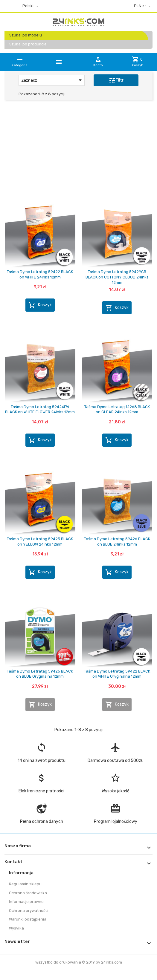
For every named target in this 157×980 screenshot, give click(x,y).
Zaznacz (52, 80)
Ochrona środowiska (28, 893)
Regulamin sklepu (25, 884)
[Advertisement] (78, 150)
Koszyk (40, 305)
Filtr (116, 80)
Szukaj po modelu (26, 35)
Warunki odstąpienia (28, 919)
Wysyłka (16, 928)
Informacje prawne (26, 902)
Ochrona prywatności (29, 911)
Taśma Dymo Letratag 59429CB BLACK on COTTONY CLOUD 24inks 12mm (117, 277)
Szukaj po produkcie (28, 44)
